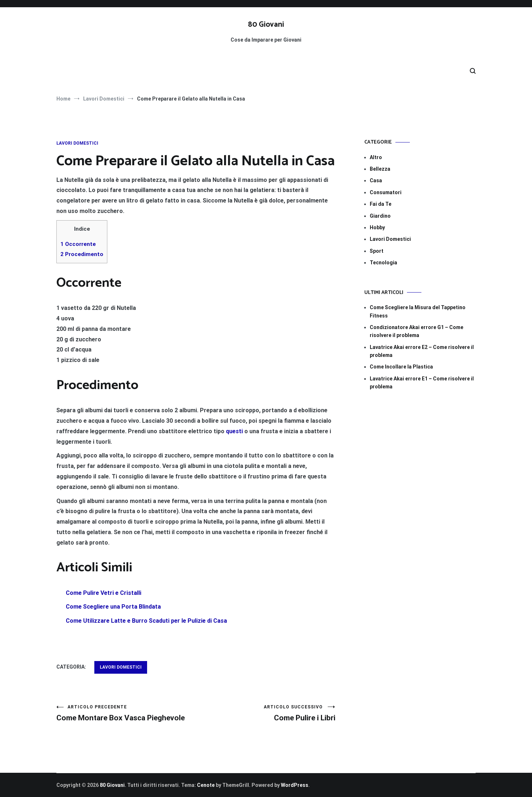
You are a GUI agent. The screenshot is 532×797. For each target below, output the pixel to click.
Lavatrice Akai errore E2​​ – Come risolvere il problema (422, 351)
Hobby (377, 227)
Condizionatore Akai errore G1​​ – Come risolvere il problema (417, 331)
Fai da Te (381, 204)
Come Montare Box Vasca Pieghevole (126, 713)
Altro (376, 157)
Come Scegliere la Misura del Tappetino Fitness (418, 311)
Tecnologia (383, 263)
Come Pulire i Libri (266, 713)
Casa (376, 180)
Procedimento (82, 254)
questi (234, 431)
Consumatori (386, 192)
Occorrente (78, 244)
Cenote (206, 785)
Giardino (380, 216)
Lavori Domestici (77, 143)
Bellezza (380, 169)
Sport (377, 251)
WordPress (295, 785)
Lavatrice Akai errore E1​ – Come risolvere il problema (422, 383)
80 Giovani (266, 25)
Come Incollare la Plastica (401, 367)
